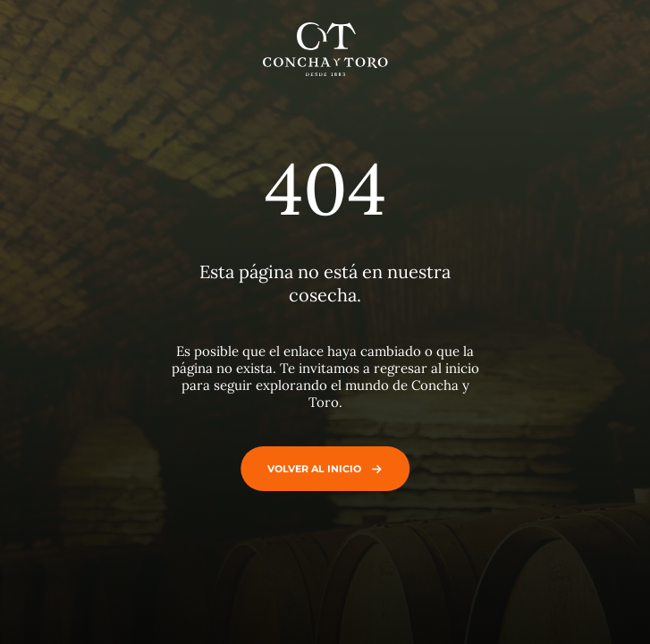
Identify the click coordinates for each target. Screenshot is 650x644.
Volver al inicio (321, 469)
